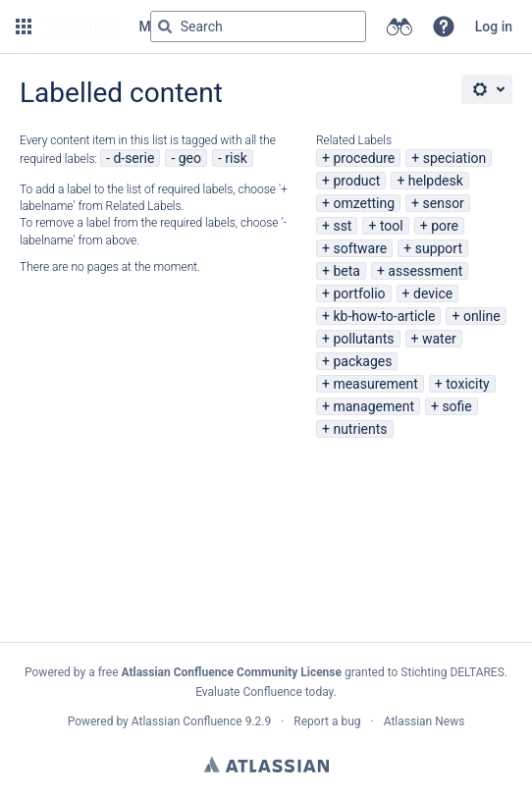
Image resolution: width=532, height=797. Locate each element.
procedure (364, 158)
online (482, 316)
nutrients (360, 429)
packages (362, 361)
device (433, 293)
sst (342, 226)
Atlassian (266, 765)
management (373, 406)
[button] (24, 27)
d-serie (133, 158)
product (356, 181)
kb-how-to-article (384, 316)
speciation (455, 158)
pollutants (363, 339)
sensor (444, 203)
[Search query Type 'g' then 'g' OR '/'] (258, 27)
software (360, 248)
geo (190, 158)
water (439, 339)
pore (445, 226)
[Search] (165, 27)
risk (236, 158)
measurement (375, 384)
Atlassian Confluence (187, 721)
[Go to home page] (83, 27)
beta (346, 271)
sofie (456, 406)
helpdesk (436, 181)
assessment (425, 271)
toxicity (468, 384)
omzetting (364, 203)
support (439, 248)
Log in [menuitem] (494, 27)
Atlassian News (425, 721)
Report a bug (327, 721)
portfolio (359, 293)
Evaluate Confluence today (264, 692)
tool (392, 226)
